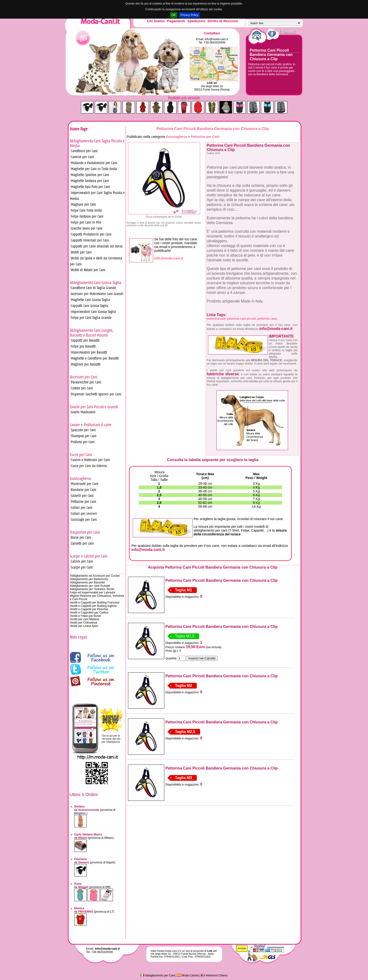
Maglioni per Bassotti (86, 364)
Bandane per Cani (84, 490)
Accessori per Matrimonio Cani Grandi (97, 294)
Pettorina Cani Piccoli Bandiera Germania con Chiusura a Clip (271, 55)
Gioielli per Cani (82, 496)
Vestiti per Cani (81, 252)
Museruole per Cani (85, 484)
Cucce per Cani (81, 455)
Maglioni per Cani (83, 204)
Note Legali (79, 637)
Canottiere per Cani (84, 151)
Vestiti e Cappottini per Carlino (89, 613)
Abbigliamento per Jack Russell (90, 586)
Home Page (79, 129)
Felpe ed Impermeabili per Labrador (93, 592)
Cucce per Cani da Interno (89, 466)
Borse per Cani (81, 537)
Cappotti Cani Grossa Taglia (90, 306)
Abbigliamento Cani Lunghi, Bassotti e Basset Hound (92, 333)
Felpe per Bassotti (83, 346)
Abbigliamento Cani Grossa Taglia (96, 283)
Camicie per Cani (83, 157)
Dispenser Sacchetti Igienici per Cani (96, 394)
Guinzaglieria (80, 479)
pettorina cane (267, 319)
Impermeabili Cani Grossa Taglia (93, 312)
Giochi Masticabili (83, 412)
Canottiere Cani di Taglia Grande (93, 288)
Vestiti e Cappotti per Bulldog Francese (95, 603)
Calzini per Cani (82, 561)
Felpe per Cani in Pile (86, 222)
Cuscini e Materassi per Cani (90, 460)
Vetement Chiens (214, 975)
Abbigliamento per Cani (157, 975)
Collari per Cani (82, 508)
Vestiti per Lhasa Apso (84, 626)
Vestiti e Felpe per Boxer (86, 616)
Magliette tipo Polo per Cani (91, 187)
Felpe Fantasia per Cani (87, 216)
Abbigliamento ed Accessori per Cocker (95, 576)
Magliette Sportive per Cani (90, 175)
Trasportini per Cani (85, 532)
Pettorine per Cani (84, 502)
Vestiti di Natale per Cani (88, 270)
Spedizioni (196, 21)
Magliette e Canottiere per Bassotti (95, 358)
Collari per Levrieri (84, 514)
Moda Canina (188, 975)
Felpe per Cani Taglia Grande (91, 318)
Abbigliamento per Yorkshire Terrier (92, 589)
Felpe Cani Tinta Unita (86, 210)
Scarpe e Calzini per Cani (89, 556)
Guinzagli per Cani (84, 520)
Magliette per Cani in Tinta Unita (94, 169)
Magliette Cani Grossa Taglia (90, 300)
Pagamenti (176, 21)
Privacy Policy (189, 15)
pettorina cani (216, 319)
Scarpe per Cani (82, 567)
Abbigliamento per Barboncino (89, 579)
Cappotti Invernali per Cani (90, 240)
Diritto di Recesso (223, 21)
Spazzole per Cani (83, 430)
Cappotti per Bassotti (85, 340)
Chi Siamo (156, 21)
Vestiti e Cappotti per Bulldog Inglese (93, 606)
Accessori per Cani (84, 377)
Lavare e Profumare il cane (91, 425)
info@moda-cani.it (216, 39)
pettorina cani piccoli (241, 319)
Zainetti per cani (82, 543)
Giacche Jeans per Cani (87, 228)
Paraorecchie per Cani (86, 382)
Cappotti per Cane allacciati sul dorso (97, 246)
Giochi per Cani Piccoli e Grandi (94, 407)
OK (173, 15)
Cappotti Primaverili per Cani (91, 234)
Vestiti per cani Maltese (85, 619)
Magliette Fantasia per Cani (90, 181)
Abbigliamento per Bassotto (88, 582)
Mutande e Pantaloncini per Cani (94, 163)
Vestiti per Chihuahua (84, 623)
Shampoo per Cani (84, 436)
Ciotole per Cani (82, 388)
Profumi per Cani (83, 442)
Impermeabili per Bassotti (89, 352)
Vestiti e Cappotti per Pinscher (89, 609)
